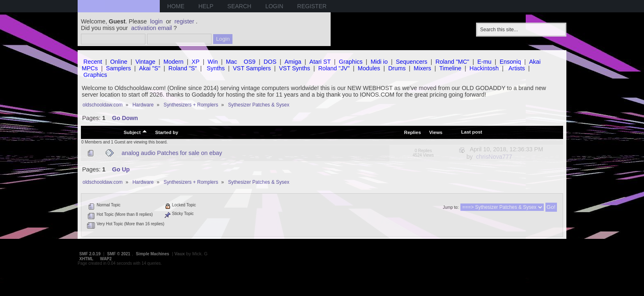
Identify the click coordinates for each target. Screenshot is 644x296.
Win (213, 62)
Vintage (146, 62)
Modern (174, 62)
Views (436, 132)
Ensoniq (510, 62)
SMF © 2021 (119, 254)
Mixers (422, 68)
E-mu (484, 62)
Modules (369, 68)
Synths (216, 68)
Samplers (118, 68)
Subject (135, 132)
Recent (93, 62)
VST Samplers (252, 68)
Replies (413, 132)
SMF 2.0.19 (90, 254)
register (184, 21)
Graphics (351, 62)
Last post (472, 132)
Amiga (293, 62)
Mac (231, 62)
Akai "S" (149, 68)
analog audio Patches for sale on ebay (172, 153)
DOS (270, 62)
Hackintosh (484, 68)
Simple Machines (153, 254)
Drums (397, 68)
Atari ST (320, 62)
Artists (517, 68)
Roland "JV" (334, 68)
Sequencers (412, 62)
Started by (167, 132)
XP (196, 62)
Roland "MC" (452, 62)
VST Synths (294, 68)
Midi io (379, 62)
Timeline (450, 68)
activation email (151, 28)
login (156, 21)
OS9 (250, 62)
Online (119, 62)
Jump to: (451, 207)
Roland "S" (183, 68)
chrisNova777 (494, 157)
